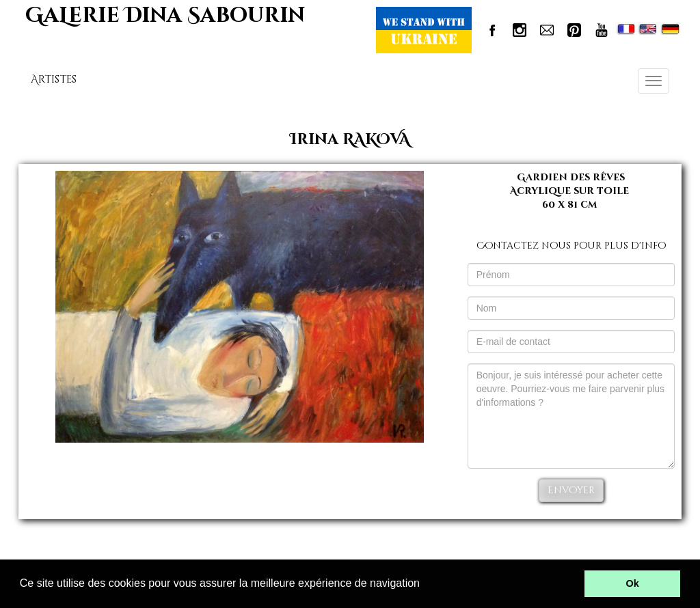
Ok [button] (633, 583)
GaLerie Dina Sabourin (165, 16)
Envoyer (571, 490)
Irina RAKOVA (350, 140)
